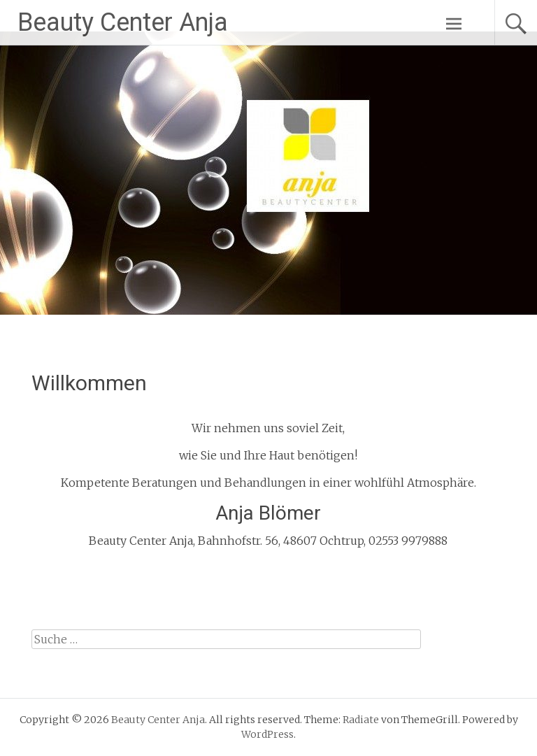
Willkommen (89, 383)
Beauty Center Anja (123, 22)
